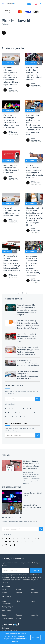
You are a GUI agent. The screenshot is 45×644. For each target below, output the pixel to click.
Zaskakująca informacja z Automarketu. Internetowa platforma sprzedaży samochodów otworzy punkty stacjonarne (33, 266)
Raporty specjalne (8, 607)
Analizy (4, 593)
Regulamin (34, 615)
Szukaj (33, 601)
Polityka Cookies (7, 618)
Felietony (19, 589)
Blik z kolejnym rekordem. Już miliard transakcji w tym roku (11, 169)
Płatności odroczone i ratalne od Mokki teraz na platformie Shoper (12, 212)
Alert (18, 601)
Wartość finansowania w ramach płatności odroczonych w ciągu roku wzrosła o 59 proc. (35, 171)
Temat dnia (5, 589)
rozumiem (35, 637)
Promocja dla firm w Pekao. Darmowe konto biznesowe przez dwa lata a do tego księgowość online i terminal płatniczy (12, 263)
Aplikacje (30, 111)
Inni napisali (34, 593)
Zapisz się (36, 571)
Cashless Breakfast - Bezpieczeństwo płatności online (32, 507)
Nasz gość (34, 589)
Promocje (7, 251)
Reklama (19, 615)
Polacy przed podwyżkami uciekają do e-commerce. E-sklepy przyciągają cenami (34, 74)
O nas (4, 615)
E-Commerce (8, 63)
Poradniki (19, 593)
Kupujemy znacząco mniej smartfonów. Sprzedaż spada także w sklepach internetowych (11, 121)
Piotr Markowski (13, 89)
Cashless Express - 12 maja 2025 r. (33, 494)
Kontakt (19, 618)
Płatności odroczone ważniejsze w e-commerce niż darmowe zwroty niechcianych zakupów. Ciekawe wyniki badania (12, 76)
